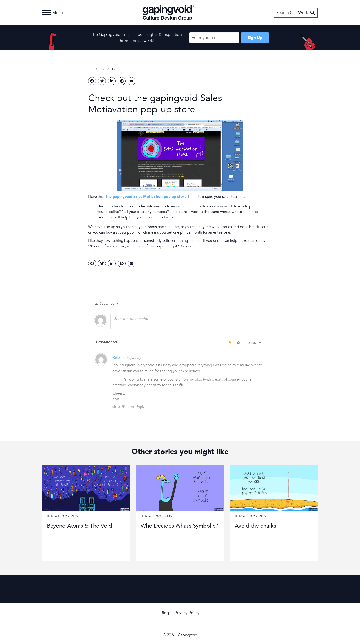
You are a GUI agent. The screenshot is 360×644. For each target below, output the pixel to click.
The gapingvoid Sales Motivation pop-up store (146, 196)
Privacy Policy (187, 613)
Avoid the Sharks (255, 526)
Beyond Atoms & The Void (79, 526)
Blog (165, 613)
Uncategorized (62, 516)
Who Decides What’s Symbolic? (179, 526)
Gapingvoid (168, 13)
